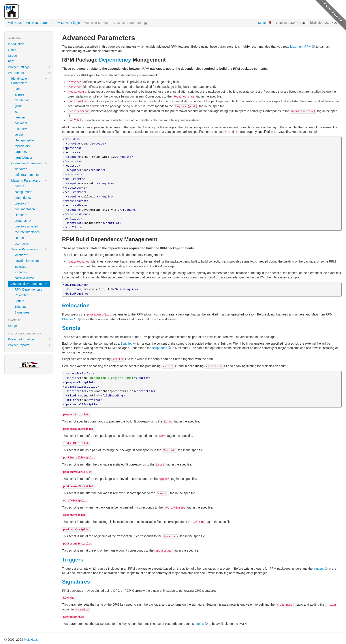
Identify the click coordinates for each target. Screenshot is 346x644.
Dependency (115, 60)
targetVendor (23, 158)
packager (21, 123)
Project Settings (30, 67)
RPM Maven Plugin (67, 23)
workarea (21, 169)
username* (22, 244)
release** (21, 129)
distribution (22, 100)
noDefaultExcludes (27, 261)
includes (20, 267)
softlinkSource (24, 278)
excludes (21, 272)
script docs (160, 348)
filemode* (21, 215)
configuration (23, 192)
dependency (23, 198)
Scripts (19, 301)
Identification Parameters (30, 81)
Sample (13, 326)
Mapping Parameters (30, 180)
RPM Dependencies (28, 289)
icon (17, 112)
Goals (12, 50)
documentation (25, 209)
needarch (21, 117)
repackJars (22, 146)
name (18, 89)
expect (199, 624)
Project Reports (30, 345)
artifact (19, 186)
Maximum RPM (301, 47)
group (19, 106)
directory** (22, 203)
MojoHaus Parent (38, 23)
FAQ (11, 61)
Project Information (30, 339)
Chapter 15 (70, 319)
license (19, 94)
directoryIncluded (26, 226)
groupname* (23, 221)
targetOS (21, 152)
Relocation (22, 295)
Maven (263, 23)
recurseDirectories (27, 232)
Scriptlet (126, 344)
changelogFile (24, 140)
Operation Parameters (30, 163)
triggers (319, 569)
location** (21, 255)
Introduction (16, 44)
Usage (12, 56)
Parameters (30, 73)
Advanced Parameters (30, 284)
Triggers (20, 307)
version (20, 135)
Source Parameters (30, 249)
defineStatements (27, 175)
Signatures (22, 312)
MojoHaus (15, 23)
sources (20, 238)
